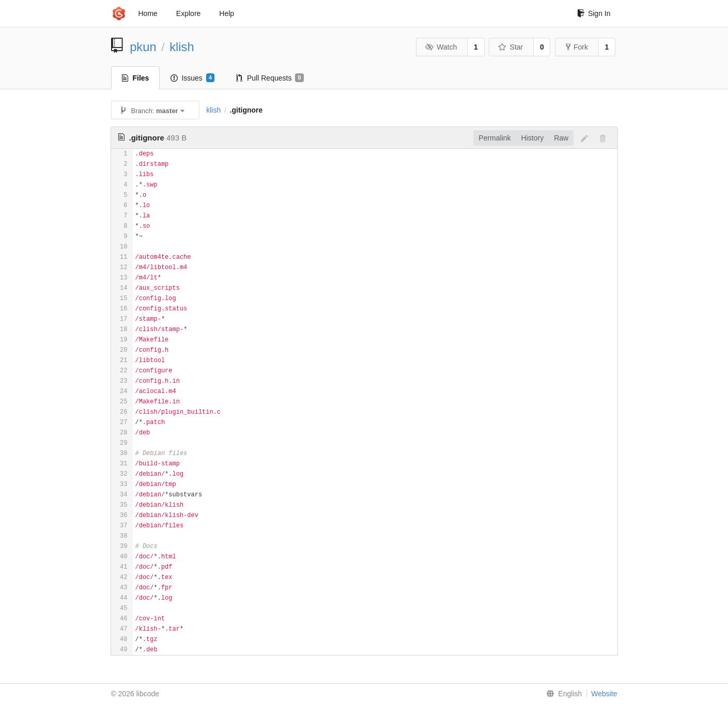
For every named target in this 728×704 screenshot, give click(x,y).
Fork (577, 47)
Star (510, 47)
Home (148, 13)
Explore (188, 13)
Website (604, 694)
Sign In (594, 13)
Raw (561, 138)
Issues (192, 78)
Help (227, 13)
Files (136, 78)
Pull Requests (270, 78)
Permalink (494, 138)
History (533, 138)
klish (182, 47)
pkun (143, 47)
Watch (441, 47)
